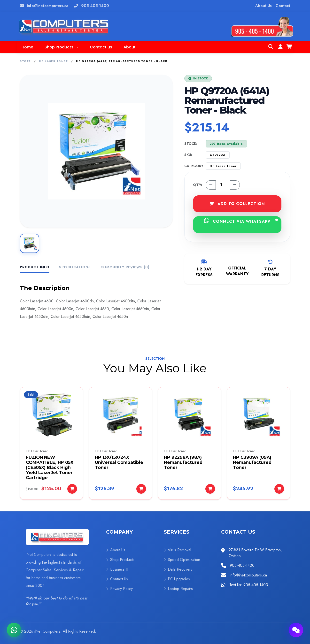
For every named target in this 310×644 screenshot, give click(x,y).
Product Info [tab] (35, 267)
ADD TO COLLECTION (237, 204)
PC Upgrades (177, 579)
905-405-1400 (95, 6)
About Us (263, 6)
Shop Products (120, 560)
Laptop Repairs (178, 589)
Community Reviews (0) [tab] (125, 267)
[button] (62, 47)
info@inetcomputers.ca (48, 6)
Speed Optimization (182, 560)
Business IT (117, 569)
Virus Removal (177, 550)
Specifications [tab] (75, 267)
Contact (283, 6)
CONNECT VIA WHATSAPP (241, 221)
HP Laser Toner (53, 61)
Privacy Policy (119, 589)
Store (25, 61)
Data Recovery (178, 569)
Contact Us (117, 579)
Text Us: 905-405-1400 (249, 585)
